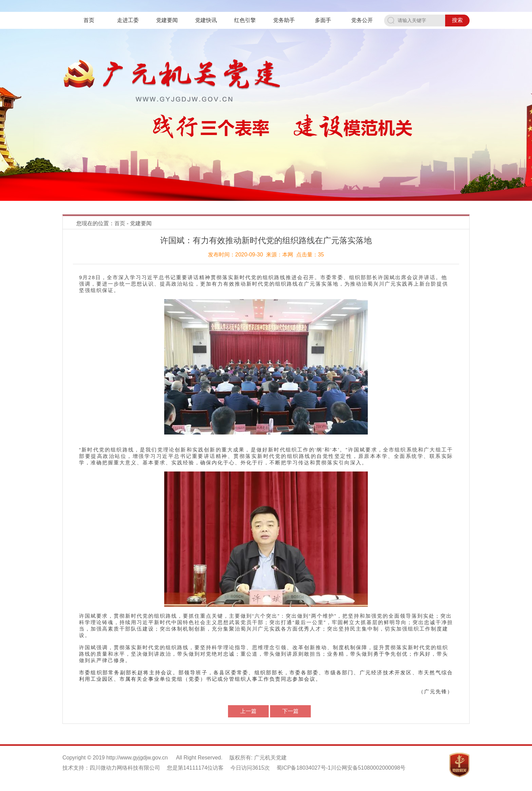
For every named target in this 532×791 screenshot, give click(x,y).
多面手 (323, 20)
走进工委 (128, 20)
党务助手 (284, 20)
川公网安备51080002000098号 (368, 768)
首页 (89, 20)
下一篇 (290, 711)
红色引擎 (245, 20)
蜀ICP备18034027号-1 (304, 768)
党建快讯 (206, 20)
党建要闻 (167, 20)
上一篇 (248, 711)
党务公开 (362, 20)
